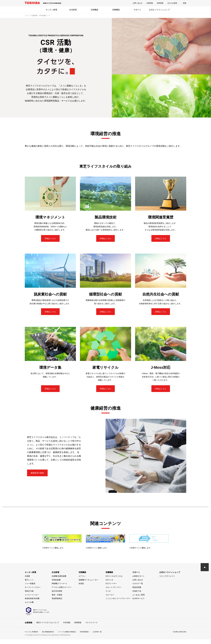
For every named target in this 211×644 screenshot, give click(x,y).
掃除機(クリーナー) (59, 588)
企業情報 (150, 3)
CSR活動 (67, 627)
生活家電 (73, 10)
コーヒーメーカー (32, 600)
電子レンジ (29, 585)
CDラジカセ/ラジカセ (114, 581)
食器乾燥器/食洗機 (32, 603)
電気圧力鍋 (29, 596)
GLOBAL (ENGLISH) (179, 636)
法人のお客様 (172, 3)
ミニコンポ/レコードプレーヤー (118, 603)
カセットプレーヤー (113, 592)
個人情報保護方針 (50, 636)
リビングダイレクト (167, 581)
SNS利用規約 (89, 636)
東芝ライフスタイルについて (48, 627)
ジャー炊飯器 (30, 588)
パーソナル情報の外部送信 (70, 636)
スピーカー (110, 600)
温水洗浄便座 (57, 596)
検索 (185, 3)
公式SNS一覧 (102, 636)
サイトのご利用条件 (32, 636)
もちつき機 (29, 607)
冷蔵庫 (27, 581)
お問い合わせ (138, 3)
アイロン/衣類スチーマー (62, 592)
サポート (138, 10)
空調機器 (94, 10)
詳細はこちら (50, 239)
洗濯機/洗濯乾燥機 (59, 581)
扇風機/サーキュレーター (88, 585)
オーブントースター (33, 592)
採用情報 (160, 3)
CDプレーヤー (111, 588)
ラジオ (108, 596)
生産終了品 (137, 596)
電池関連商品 (57, 603)
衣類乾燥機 (56, 585)
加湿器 (81, 588)
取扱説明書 (137, 592)
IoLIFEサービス (138, 603)
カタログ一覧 (138, 588)
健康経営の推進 (40, 478)
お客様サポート (139, 581)
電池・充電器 (57, 600)
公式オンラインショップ (159, 10)
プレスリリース (91, 627)
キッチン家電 (51, 10)
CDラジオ (109, 585)
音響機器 (116, 10)
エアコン (82, 581)
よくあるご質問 (139, 600)
